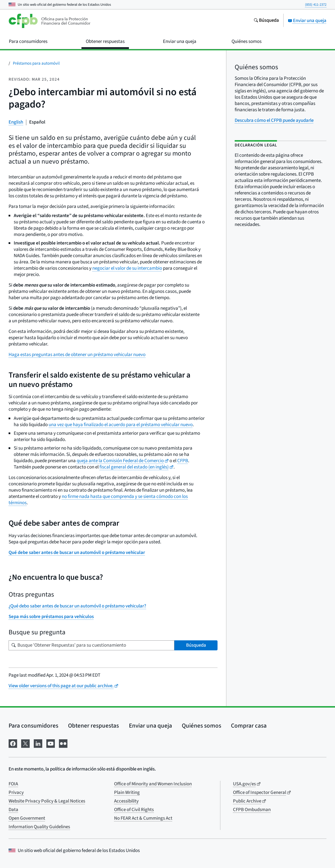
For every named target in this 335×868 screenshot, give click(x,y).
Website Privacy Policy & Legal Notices (47, 801)
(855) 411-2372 (316, 5)
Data (13, 810)
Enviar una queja (307, 21)
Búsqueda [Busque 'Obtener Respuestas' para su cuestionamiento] (196, 645)
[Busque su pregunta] (91, 645)
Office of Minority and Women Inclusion (153, 784)
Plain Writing (127, 792)
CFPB (183, 461)
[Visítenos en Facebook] (13, 743)
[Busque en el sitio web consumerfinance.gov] (266, 21)
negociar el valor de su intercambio (127, 268)
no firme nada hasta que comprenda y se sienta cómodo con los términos (98, 500)
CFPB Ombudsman (252, 810)
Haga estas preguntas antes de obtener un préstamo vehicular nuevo (77, 355)
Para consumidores (33, 726)
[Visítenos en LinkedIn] (38, 743)
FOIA (13, 784)
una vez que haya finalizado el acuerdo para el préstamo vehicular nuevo (121, 425)
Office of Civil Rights (134, 810)
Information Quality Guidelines (39, 827)
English (16, 122)
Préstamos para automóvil (36, 63)
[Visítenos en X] (25, 743)
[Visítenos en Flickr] (63, 743)
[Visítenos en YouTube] (51, 743)
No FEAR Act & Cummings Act (143, 818)
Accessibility (126, 801)
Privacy (16, 792)
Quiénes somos (202, 726)
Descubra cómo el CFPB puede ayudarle (274, 120)
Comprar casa (249, 726)
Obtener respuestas (93, 726)
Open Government (27, 818)
